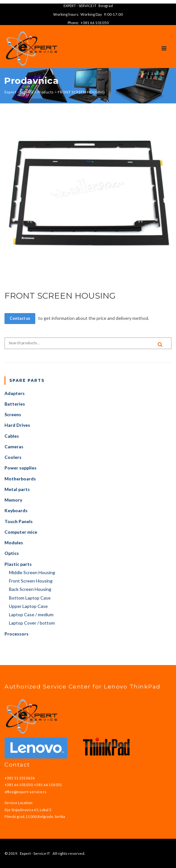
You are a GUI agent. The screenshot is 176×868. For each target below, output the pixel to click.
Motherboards (20, 479)
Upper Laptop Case (28, 606)
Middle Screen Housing (32, 572)
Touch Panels (19, 521)
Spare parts (27, 380)
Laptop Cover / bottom (32, 623)
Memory (13, 500)
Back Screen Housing (30, 589)
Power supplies (21, 468)
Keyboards (16, 510)
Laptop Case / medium (31, 614)
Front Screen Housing (31, 581)
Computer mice (21, 532)
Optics (12, 553)
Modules (14, 543)
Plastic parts (18, 564)
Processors (17, 634)
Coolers (13, 457)
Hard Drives (17, 425)
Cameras (14, 447)
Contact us (20, 318)
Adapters (15, 393)
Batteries (15, 404)
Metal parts (17, 489)
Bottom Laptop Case (30, 598)
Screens (13, 414)
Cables (12, 436)
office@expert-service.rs (25, 792)
